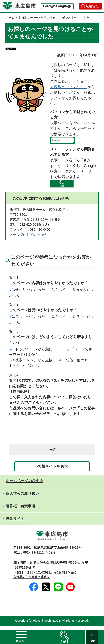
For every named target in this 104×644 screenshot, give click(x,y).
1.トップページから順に (31, 349)
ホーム (10, 18)
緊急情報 (92, 6)
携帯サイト (15, 523)
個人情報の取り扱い (22, 498)
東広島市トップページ (69, 87)
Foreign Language (57, 6)
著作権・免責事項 (20, 510)
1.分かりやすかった (27, 290)
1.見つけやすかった (27, 316)
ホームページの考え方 (25, 485)
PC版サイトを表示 (52, 470)
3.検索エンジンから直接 (31, 360)
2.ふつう (58, 290)
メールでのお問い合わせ (28, 235)
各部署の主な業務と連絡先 (31, 581)
